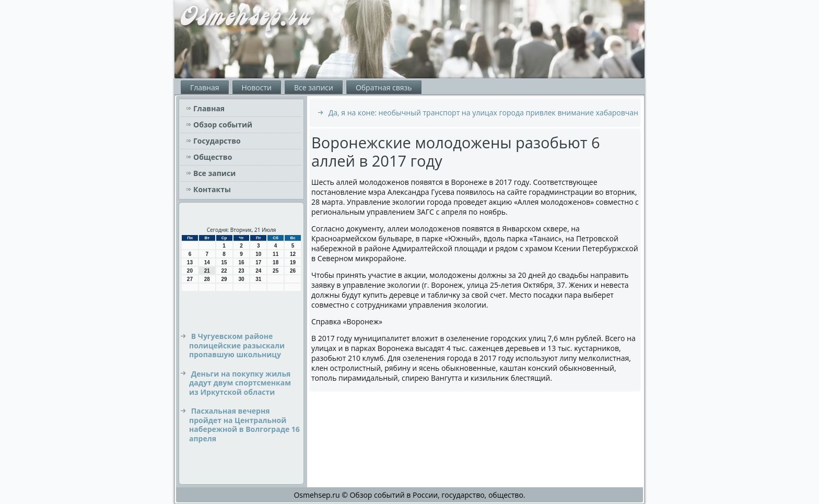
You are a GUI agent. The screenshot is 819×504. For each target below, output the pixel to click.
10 (258, 254)
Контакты (212, 189)
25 (276, 271)
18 (276, 262)
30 (241, 279)
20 (190, 271)
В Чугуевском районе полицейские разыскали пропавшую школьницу (237, 345)
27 (190, 279)
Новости (257, 87)
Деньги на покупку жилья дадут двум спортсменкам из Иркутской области (240, 383)
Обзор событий (223, 125)
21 (207, 271)
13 (190, 262)
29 (224, 279)
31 (258, 279)
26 (293, 271)
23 (241, 271)
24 (258, 271)
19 (293, 262)
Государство (217, 141)
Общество (213, 157)
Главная (205, 87)
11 (276, 254)
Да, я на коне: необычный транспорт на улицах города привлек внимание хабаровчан (483, 113)
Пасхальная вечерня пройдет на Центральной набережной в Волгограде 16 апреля (244, 425)
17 (258, 262)
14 (207, 262)
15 (224, 262)
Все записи (314, 87)
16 (241, 262)
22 (224, 271)
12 (293, 254)
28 (207, 279)
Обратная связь (384, 87)
